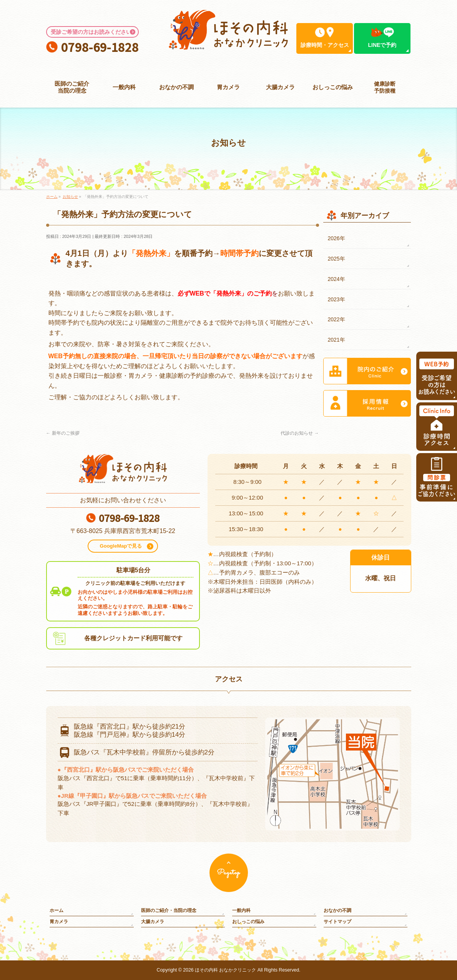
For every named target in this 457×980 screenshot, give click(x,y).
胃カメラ (59, 922)
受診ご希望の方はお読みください (91, 32)
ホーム (57, 910)
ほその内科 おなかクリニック (225, 970)
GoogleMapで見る (121, 546)
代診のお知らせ (300, 433)
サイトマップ (337, 922)
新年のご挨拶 (63, 433)
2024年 (337, 279)
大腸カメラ (153, 922)
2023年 (337, 299)
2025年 (337, 259)
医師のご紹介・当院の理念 (169, 910)
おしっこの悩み (248, 922)
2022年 (337, 319)
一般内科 (241, 910)
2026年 (337, 238)
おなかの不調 (337, 910)
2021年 (337, 340)
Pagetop (228, 873)
